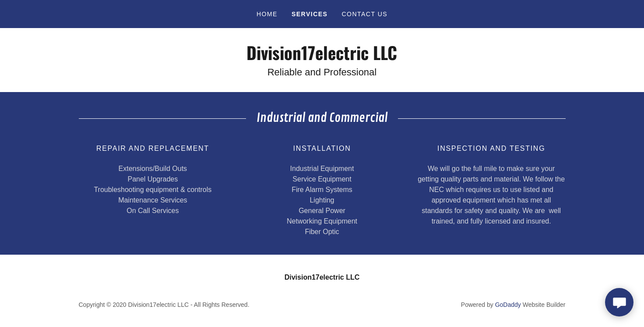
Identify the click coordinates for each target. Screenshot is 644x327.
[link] (322, 58)
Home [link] (267, 14)
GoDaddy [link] (508, 305)
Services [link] (310, 14)
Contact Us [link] (364, 14)
